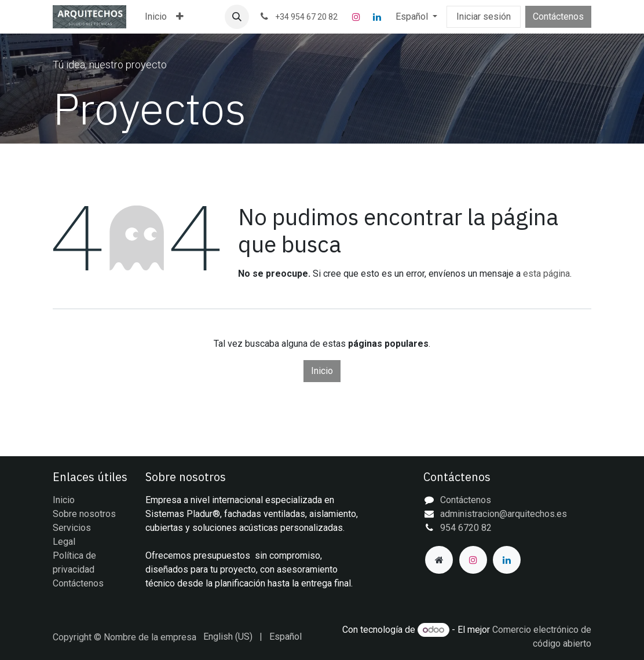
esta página (546, 274)
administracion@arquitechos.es (504, 514)
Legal (64, 542)
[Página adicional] (439, 560)
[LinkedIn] (377, 17)
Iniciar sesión (484, 16)
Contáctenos (558, 16)
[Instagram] (356, 17)
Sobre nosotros (84, 514)
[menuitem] (156, 17)
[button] (237, 17)
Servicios (72, 528)
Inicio (322, 371)
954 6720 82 (466, 528)
